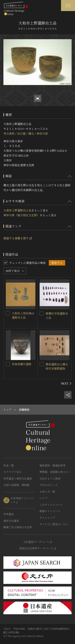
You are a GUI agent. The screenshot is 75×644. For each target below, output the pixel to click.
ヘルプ (43, 498)
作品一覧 (9, 465)
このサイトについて (51, 505)
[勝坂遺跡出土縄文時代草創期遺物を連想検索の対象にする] (42, 364)
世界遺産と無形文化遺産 (18, 478)
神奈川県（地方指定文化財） (22, 215)
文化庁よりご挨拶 (50, 478)
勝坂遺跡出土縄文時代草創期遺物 (57, 366)
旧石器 (21, 133)
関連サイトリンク (50, 511)
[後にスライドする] (66, 384)
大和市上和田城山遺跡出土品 (23, 315)
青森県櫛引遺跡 (22, 364)
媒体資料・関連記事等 (53, 465)
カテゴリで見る (12, 472)
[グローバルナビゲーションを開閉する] (68, 6)
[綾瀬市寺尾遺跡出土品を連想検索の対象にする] (42, 313)
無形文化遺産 (11, 521)
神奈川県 (42, 133)
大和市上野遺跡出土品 (17, 210)
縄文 (31, 133)
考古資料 (9, 133)
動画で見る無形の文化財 (18, 527)
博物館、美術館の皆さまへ (55, 472)
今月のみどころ (49, 485)
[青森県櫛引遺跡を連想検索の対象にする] (8, 364)
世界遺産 (9, 514)
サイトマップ (47, 518)
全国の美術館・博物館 (16, 485)
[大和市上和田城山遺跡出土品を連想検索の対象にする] (8, 313)
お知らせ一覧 (47, 492)
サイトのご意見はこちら (54, 524)
